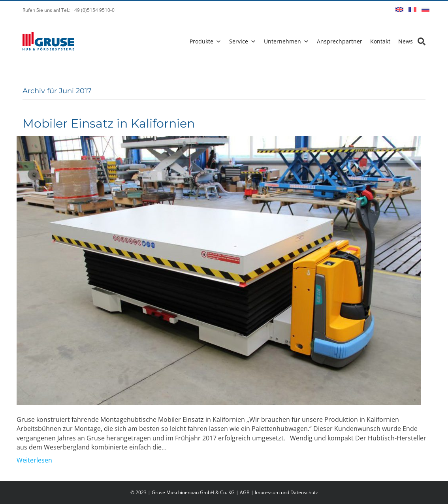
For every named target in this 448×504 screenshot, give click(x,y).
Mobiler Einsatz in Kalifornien (109, 123)
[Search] (419, 41)
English (399, 9)
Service (239, 41)
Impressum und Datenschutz (286, 492)
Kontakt (380, 41)
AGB (245, 492)
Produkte (201, 41)
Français (412, 9)
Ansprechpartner (340, 41)
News (406, 41)
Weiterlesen (34, 460)
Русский (425, 9)
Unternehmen (282, 41)
